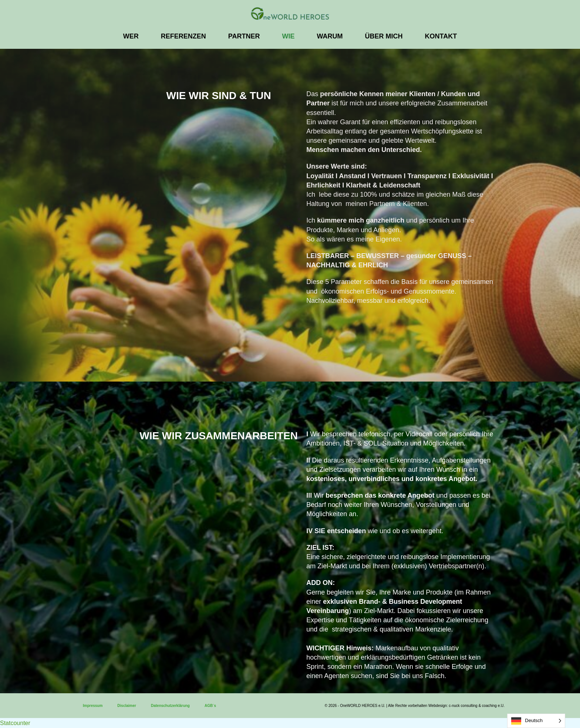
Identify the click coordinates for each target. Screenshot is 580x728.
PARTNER (244, 36)
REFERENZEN (183, 36)
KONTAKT (441, 36)
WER (131, 36)
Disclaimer (127, 706)
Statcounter (15, 723)
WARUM (330, 36)
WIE (289, 36)
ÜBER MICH (384, 36)
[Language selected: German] (536, 721)
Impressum (93, 706)
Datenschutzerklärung (170, 706)
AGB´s (210, 706)
